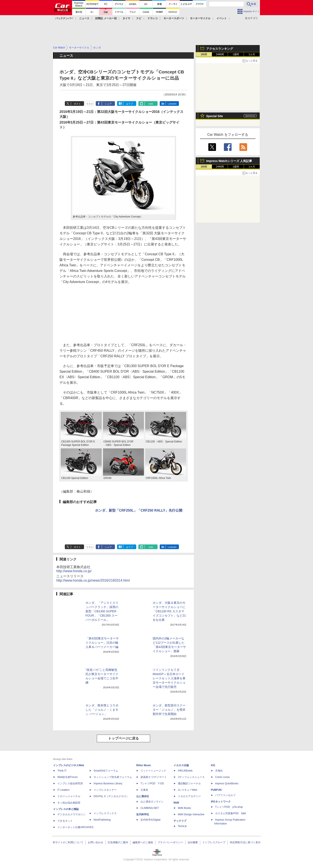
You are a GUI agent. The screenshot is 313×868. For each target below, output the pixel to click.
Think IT (62, 771)
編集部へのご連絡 (143, 842)
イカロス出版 (181, 765)
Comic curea (222, 777)
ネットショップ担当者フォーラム (113, 777)
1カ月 (252, 54)
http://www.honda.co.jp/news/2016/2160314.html (93, 580)
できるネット (65, 821)
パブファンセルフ (225, 795)
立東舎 (144, 790)
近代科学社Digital (150, 820)
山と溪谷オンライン (152, 802)
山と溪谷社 (143, 796)
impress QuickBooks (227, 783)
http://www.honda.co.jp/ (74, 571)
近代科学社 (143, 814)
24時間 (220, 54)
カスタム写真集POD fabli (230, 813)
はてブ (130, 104)
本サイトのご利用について (68, 842)
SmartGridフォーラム (106, 771)
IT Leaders (63, 790)
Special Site (215, 116)
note (151, 104)
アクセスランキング (220, 49)
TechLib (182, 826)
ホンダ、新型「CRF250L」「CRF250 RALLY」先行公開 (139, 510)
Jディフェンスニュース (191, 777)
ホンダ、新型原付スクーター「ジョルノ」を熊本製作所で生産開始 (169, 710)
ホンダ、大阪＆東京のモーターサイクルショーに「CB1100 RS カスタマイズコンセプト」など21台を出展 (169, 611)
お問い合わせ (96, 842)
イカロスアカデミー (189, 796)
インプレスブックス (105, 813)
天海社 (219, 771)
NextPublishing (102, 820)
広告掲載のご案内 (118, 842)
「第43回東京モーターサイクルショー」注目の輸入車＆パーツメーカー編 (102, 643)
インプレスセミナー (105, 790)
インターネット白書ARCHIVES (75, 827)
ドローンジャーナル (69, 796)
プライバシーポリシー (170, 842)
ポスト (77, 104)
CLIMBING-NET (150, 808)
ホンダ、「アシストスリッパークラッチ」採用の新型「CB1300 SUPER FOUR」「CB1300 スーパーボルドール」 (102, 611)
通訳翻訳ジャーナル (189, 783)
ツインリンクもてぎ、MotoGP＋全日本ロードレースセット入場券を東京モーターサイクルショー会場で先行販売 (169, 678)
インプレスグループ (214, 842)
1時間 (204, 54)
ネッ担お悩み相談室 (69, 803)
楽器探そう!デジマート (154, 777)
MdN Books (184, 808)
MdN (176, 803)
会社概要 (193, 842)
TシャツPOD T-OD (152, 783)
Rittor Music (144, 765)
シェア (108, 104)
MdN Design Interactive (191, 814)
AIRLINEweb (185, 771)
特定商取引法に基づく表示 (245, 842)
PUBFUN (216, 790)
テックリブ (180, 821)
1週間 (236, 54)
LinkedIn (172, 104)
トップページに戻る (123, 738)
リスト (90, 104)
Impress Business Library (108, 783)
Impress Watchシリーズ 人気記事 (229, 161)
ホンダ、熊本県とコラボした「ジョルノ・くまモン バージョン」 (102, 710)
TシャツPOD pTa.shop (229, 807)
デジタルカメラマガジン (71, 814)
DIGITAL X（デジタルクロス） (111, 796)
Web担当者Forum (67, 777)
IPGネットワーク (221, 802)
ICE (213, 765)
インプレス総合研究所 (70, 783)
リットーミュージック (153, 771)
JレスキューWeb (187, 790)
